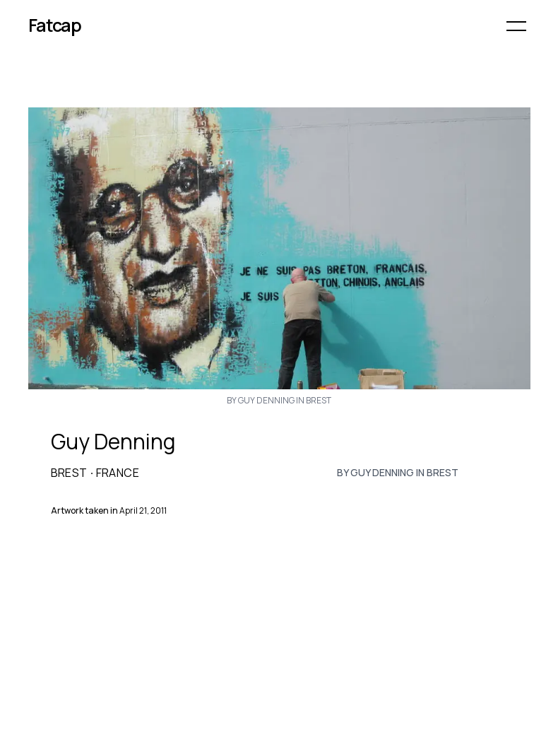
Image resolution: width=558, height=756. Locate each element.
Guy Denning (113, 442)
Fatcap (55, 25)
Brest (69, 473)
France (118, 473)
